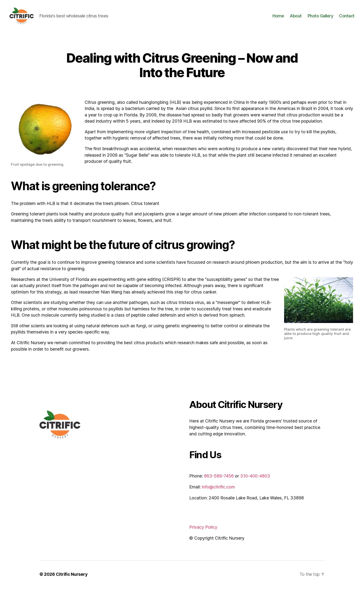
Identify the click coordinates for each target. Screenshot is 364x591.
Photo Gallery (320, 17)
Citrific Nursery (72, 578)
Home (278, 17)
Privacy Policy (203, 530)
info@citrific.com (218, 490)
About (296, 17)
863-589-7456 (219, 479)
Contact (347, 17)
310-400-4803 (255, 479)
